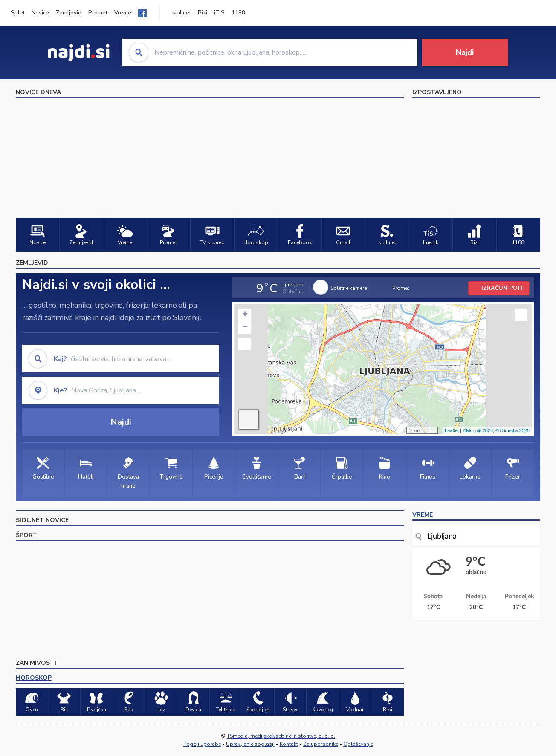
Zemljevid (69, 13)
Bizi (203, 13)
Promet (98, 13)
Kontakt (289, 744)
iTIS (219, 13)
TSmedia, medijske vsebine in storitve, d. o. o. (281, 736)
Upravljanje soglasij (250, 744)
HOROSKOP (34, 678)
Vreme (123, 13)
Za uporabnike (321, 744)
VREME (423, 515)
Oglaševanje (358, 744)
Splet (18, 13)
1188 (238, 13)
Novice (40, 13)
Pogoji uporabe (202, 744)
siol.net (182, 13)
